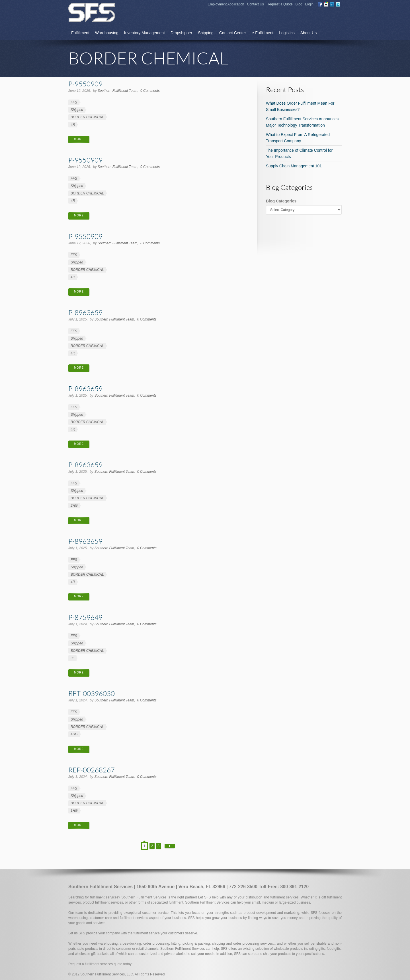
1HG (74, 811)
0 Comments (150, 91)
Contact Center (233, 33)
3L (72, 658)
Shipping (206, 33)
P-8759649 (85, 617)
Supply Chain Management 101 (294, 166)
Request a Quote (280, 4)
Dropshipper (181, 33)
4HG (74, 734)
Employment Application (226, 4)
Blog (299, 4)
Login (309, 4)
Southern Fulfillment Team (118, 91)
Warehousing (107, 33)
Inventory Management (144, 33)
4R (73, 125)
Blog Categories (281, 201)
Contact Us (256, 4)
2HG (74, 506)
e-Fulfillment (263, 33)
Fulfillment (80, 33)
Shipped (77, 110)
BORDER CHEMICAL (87, 117)
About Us (309, 33)
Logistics (287, 33)
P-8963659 (85, 312)
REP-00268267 (92, 770)
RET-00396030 (92, 693)
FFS (74, 102)
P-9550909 (85, 84)
